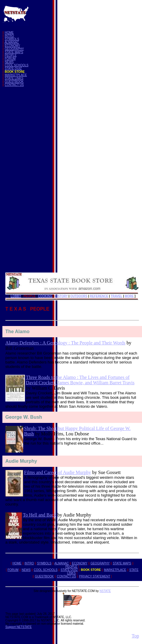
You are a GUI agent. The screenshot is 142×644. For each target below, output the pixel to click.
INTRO (9, 36)
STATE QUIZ (13, 69)
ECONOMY (12, 46)
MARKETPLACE (16, 75)
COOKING (45, 296)
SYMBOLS (12, 39)
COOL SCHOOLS (17, 65)
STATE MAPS (14, 52)
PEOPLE (11, 55)
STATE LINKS (14, 78)
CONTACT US (14, 85)
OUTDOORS (79, 296)
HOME (9, 33)
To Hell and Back (40, 515)
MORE (129, 296)
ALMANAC (12, 42)
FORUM (10, 59)
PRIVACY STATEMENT (95, 576)
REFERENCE (99, 296)
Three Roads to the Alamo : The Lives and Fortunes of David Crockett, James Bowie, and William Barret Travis (80, 380)
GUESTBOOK (14, 82)
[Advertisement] (26, 180)
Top (135, 636)
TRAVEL (117, 296)
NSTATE (105, 591)
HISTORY (61, 296)
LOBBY (16, 296)
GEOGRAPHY (14, 49)
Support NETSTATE (19, 627)
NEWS (9, 62)
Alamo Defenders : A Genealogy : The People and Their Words (65, 343)
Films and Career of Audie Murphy (57, 472)
